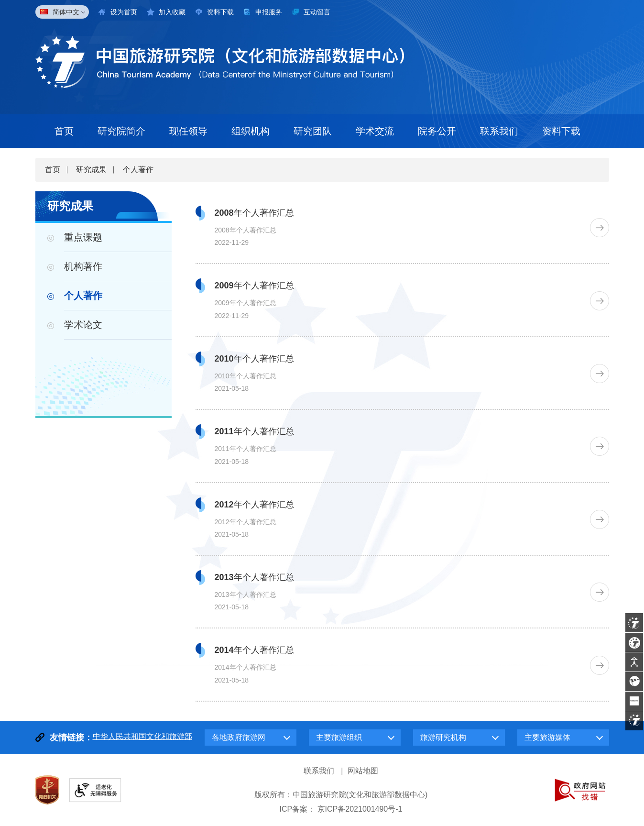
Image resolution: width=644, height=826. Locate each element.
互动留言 (317, 12)
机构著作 (83, 266)
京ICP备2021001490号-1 (360, 809)
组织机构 (251, 131)
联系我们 (499, 131)
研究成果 (91, 170)
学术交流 (375, 131)
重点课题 (83, 237)
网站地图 (363, 771)
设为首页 (124, 12)
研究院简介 (121, 131)
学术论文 (83, 325)
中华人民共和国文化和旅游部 (142, 736)
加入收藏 (172, 12)
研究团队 (313, 131)
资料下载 (220, 12)
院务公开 (437, 131)
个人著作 (138, 170)
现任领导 (188, 131)
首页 (64, 131)
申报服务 (269, 12)
